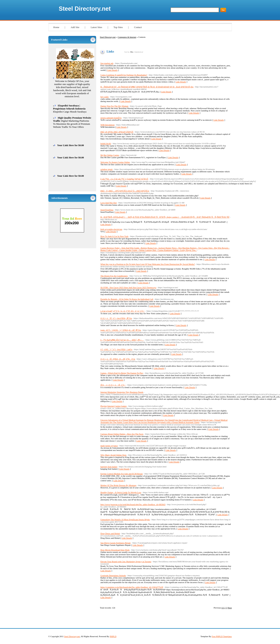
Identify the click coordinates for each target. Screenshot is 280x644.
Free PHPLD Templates (222, 636)
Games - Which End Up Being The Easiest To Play (122, 373)
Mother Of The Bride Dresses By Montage (118, 485)
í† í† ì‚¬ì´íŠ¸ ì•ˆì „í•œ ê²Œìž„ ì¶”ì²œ (116, 318)
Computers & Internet (127, 37)
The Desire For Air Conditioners (114, 276)
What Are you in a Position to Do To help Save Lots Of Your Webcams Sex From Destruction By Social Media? (148, 264)
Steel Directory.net (85, 9)
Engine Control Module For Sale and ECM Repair (122, 474)
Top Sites (118, 27)
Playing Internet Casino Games (114, 406)
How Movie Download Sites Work (115, 550)
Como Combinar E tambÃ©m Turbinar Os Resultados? (124, 75)
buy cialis (105, 97)
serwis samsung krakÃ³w (111, 118)
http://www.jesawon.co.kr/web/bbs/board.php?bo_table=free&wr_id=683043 (133, 504)
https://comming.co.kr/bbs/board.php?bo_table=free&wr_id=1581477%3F (132, 587)
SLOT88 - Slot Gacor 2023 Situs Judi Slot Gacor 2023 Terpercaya (128, 287)
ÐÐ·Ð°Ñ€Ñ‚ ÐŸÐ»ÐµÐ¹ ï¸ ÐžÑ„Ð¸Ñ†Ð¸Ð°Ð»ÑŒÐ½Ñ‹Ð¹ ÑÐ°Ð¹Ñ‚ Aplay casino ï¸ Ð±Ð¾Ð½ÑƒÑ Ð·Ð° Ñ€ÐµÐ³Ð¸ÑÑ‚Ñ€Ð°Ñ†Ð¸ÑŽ (165, 217)
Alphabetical (139, 52)
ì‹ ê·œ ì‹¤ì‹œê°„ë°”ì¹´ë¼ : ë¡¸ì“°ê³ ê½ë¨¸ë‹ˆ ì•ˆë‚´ (123, 311)
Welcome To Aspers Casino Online (115, 162)
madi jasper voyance (109, 446)
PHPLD (113, 636)
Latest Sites (96, 27)
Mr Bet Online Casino (110, 155)
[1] (223, 608)
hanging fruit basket (109, 467)
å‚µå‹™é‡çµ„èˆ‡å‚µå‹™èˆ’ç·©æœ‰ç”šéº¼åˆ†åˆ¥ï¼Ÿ (124, 179)
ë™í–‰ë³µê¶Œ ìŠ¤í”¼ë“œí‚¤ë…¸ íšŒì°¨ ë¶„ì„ (122, 340)
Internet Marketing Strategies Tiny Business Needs (122, 392)
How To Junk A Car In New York (114, 236)
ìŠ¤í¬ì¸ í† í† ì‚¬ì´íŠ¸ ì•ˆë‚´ (113, 385)
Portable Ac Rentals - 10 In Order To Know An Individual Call (127, 299)
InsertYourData (107, 210)
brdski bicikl (106, 143)
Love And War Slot (109, 203)
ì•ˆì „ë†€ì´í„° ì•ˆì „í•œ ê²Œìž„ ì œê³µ (116, 349)
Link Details (112, 70)
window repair (107, 169)
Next (230, 608)
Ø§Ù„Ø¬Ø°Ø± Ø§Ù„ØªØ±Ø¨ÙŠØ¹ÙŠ (117, 132)
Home (56, 27)
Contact (138, 27)
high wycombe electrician (111, 229)
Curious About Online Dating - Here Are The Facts (122, 434)
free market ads (107, 63)
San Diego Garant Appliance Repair (116, 543)
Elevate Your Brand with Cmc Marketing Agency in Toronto (126, 561)
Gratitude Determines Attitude (113, 575)
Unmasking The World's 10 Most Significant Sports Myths (125, 519)
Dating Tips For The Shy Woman (114, 106)
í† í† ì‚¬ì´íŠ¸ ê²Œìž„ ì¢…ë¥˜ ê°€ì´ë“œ (118, 359)
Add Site (75, 27)
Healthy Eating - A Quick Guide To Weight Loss (121, 492)
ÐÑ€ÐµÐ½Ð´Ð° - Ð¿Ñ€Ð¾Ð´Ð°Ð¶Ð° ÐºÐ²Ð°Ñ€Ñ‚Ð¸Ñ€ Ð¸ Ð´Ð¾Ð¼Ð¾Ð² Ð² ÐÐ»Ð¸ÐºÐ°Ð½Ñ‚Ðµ (147, 87)
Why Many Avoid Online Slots (114, 455)
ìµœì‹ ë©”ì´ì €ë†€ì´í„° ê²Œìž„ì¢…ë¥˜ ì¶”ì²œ (121, 330)
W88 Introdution (108, 125)
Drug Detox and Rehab (110, 533)
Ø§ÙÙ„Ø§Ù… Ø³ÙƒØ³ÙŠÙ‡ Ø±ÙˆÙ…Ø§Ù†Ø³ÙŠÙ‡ (125, 191)
